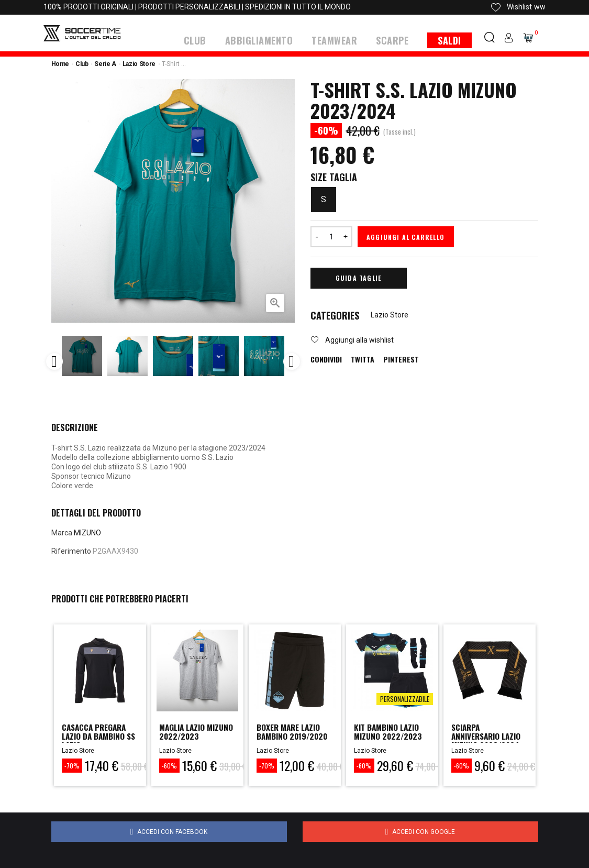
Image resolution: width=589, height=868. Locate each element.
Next (292, 361)
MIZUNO (87, 532)
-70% (72, 765)
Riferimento (71, 551)
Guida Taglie (358, 277)
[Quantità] (331, 236)
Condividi (326, 359)
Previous (54, 361)
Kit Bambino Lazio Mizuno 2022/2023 (382, 738)
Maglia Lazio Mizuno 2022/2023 (187, 738)
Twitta (363, 359)
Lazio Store (390, 314)
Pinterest (401, 359)
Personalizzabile (405, 698)
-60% (169, 765)
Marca (62, 532)
